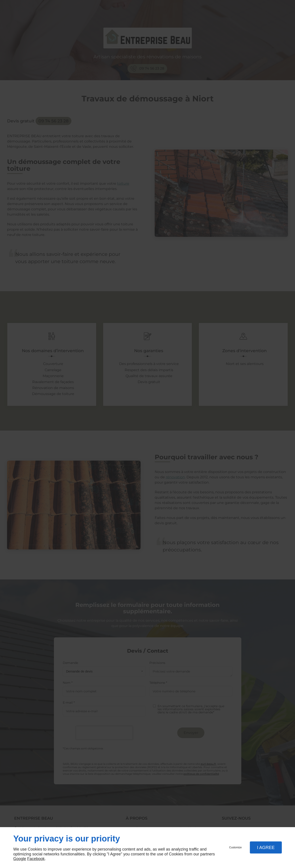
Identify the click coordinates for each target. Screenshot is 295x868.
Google (20, 859)
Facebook (36, 859)
